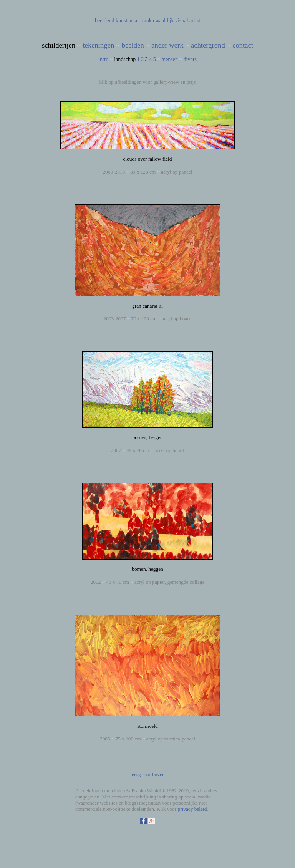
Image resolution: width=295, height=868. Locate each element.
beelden (133, 45)
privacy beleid (192, 809)
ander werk (167, 45)
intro (103, 59)
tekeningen (98, 45)
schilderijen (59, 45)
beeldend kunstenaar (117, 21)
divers (190, 59)
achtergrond (208, 45)
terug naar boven (147, 774)
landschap (125, 59)
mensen (170, 59)
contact (243, 45)
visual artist (188, 21)
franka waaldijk (157, 21)
